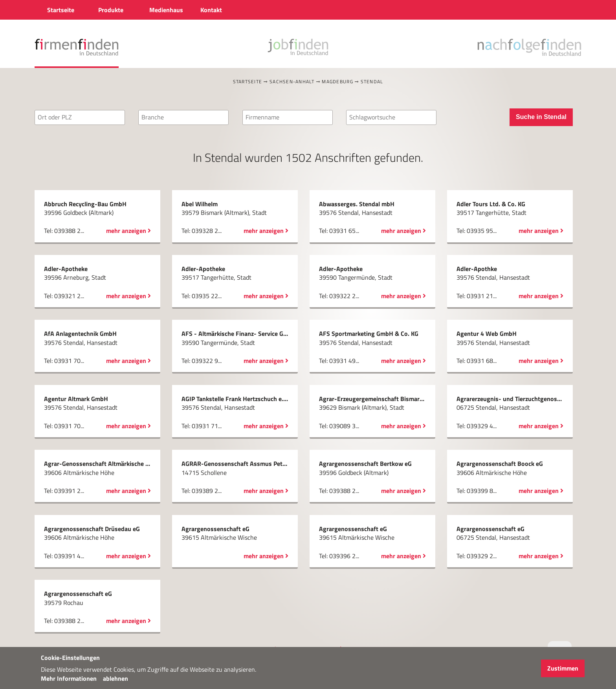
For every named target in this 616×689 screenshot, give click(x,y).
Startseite (248, 82)
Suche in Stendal (541, 117)
